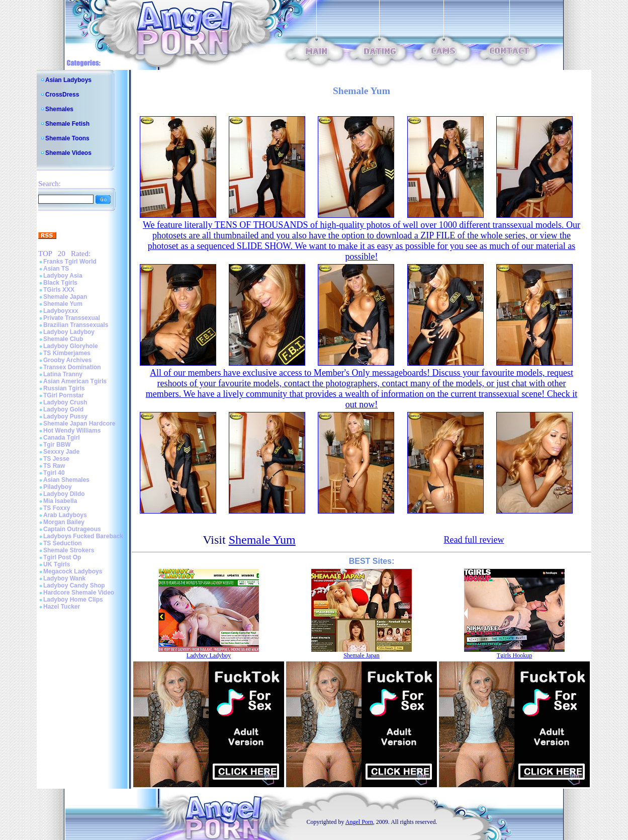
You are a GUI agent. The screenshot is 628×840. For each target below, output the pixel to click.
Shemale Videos (68, 153)
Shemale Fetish (67, 124)
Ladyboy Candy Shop (74, 585)
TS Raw (54, 466)
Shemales (59, 109)
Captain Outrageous (72, 529)
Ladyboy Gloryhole (71, 346)
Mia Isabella (60, 501)
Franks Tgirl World (70, 262)
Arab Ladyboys (65, 515)
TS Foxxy (57, 508)
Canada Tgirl (62, 438)
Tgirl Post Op (62, 557)
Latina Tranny (63, 374)
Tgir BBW (57, 445)
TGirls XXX (59, 290)
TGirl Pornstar (64, 395)
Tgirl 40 (54, 473)
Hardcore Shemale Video (79, 593)
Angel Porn (359, 822)
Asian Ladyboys (68, 80)
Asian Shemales (66, 480)
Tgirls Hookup (514, 655)
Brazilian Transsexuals (76, 325)
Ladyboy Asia (63, 276)
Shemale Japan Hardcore (79, 424)
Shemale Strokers (69, 550)
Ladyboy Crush (65, 402)
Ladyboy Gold (63, 409)
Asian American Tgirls (75, 381)
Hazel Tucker (62, 607)
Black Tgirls (60, 283)
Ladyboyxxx (61, 311)
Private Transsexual (72, 318)
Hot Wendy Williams (72, 431)
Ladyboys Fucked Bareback (83, 536)
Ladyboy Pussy (65, 416)
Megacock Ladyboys (73, 571)
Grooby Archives (67, 360)
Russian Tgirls (64, 388)
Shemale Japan (65, 297)
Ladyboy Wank (64, 578)
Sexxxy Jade (61, 452)
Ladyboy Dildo (64, 494)
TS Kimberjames (67, 353)
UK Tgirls (57, 564)
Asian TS (56, 269)
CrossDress (62, 95)
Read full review (474, 540)
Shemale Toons (67, 138)
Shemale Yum (63, 304)
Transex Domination (72, 367)
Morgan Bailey (64, 522)
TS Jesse (56, 459)
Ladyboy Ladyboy (69, 332)
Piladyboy (58, 487)
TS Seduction (63, 543)
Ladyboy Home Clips (73, 600)
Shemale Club (63, 339)
